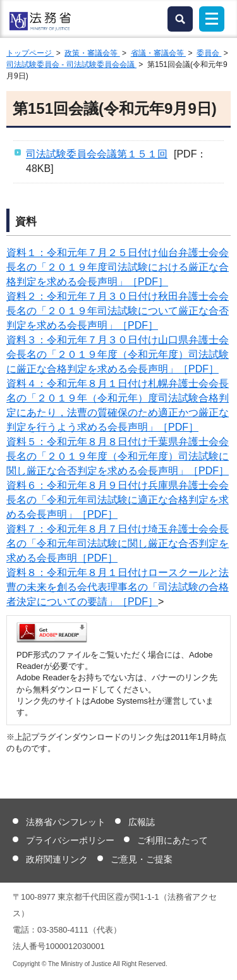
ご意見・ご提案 (142, 859)
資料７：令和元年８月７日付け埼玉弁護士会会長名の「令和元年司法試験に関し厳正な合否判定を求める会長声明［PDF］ (118, 543)
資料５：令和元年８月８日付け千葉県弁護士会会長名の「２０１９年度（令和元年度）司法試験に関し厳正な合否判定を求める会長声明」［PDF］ (118, 456)
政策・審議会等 (92, 53)
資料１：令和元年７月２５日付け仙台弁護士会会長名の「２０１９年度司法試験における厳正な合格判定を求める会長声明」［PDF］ (118, 267)
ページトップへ (220, 960)
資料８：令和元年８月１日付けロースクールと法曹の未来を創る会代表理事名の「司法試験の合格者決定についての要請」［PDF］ (118, 587)
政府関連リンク (57, 859)
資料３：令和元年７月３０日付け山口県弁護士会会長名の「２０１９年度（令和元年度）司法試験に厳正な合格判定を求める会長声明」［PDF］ (118, 354)
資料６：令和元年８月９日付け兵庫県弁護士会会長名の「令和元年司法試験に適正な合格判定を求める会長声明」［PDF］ (118, 500)
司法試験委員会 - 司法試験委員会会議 (71, 64)
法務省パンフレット (66, 822)
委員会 (209, 53)
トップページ (30, 53)
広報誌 (142, 822)
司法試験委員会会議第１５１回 (97, 154)
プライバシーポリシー (70, 840)
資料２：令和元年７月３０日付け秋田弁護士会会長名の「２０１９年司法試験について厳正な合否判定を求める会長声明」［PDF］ (118, 311)
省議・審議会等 (158, 53)
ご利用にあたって (173, 840)
